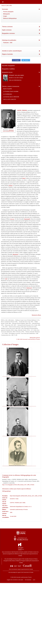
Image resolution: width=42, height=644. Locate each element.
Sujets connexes (7, 30)
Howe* (24, 178)
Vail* (6, 279)
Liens (34, 580)
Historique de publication (9, 40)
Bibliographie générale (35, 338)
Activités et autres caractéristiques (12, 51)
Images (5, 16)
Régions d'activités (7, 54)
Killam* (11, 185)
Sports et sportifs (7, 89)
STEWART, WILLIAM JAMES (16, 75)
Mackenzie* (16, 254)
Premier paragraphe (8, 12)
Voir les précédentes (15, 80)
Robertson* (29, 288)
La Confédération (8, 94)
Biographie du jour (7, 72)
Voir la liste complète (10, 99)
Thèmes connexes (7, 27)
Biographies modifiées (8, 69)
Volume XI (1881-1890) (7, 6)
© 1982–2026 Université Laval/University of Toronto (28, 339)
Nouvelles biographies (8, 66)
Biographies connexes (8, 33)
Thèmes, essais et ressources (11, 86)
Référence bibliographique (10, 18)
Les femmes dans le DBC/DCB (11, 97)
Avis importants (28, 580)
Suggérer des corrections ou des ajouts (15, 580)
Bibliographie (7, 14)
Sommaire (5, 9)
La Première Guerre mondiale (11, 91)
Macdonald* (27, 219)
